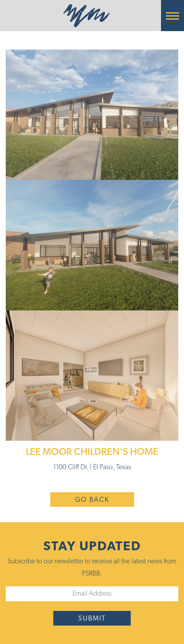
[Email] (92, 594)
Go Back (92, 500)
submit (92, 619)
